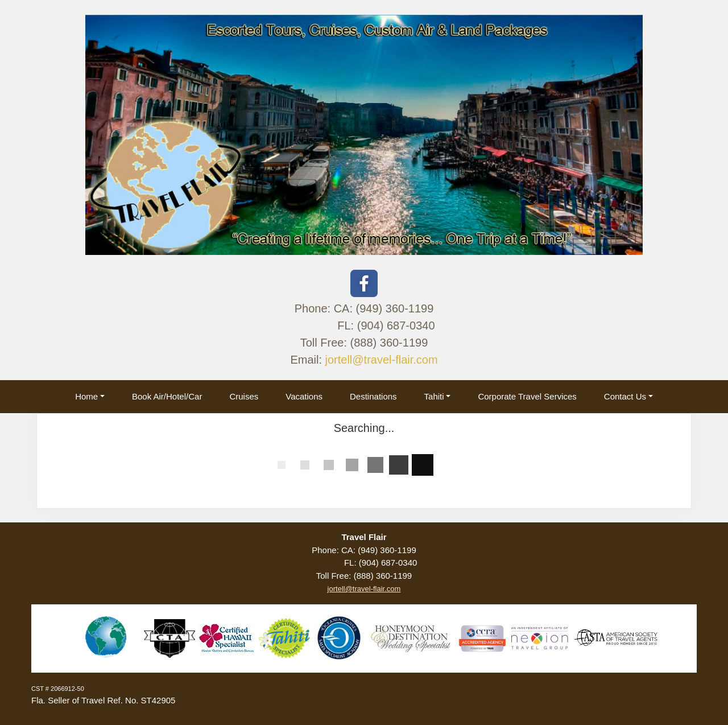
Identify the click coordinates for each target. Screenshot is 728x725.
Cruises (244, 396)
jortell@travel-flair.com (382, 360)
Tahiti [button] (434, 396)
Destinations (373, 396)
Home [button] (86, 396)
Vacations (304, 396)
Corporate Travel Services (527, 396)
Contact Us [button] (625, 396)
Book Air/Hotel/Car (167, 396)
